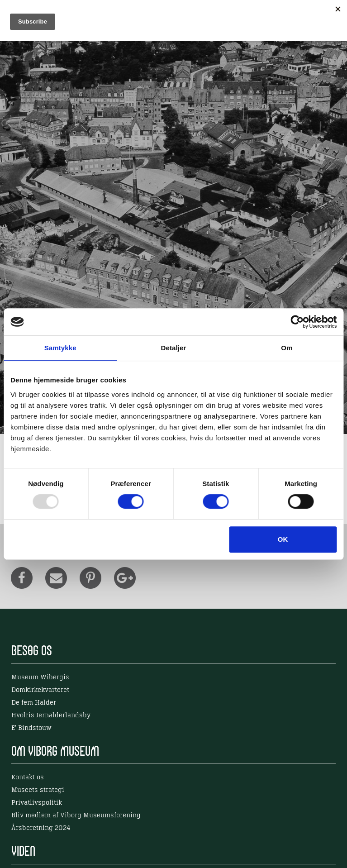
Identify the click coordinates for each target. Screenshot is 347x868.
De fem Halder (34, 703)
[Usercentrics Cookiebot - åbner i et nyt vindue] (297, 322)
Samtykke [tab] (60, 348)
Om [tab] (287, 348)
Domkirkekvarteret (40, 690)
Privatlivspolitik (37, 803)
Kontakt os (28, 777)
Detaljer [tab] (174, 348)
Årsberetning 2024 (41, 828)
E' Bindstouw (31, 728)
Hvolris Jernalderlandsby (51, 715)
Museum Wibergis (40, 677)
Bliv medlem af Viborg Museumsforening (76, 816)
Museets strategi (38, 790)
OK (283, 539)
